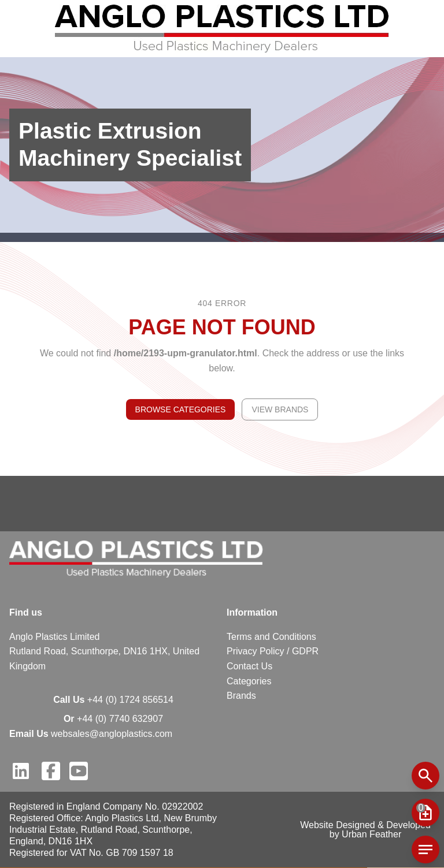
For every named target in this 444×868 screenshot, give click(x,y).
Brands (241, 696)
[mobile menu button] (425, 813)
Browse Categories (181, 409)
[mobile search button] (425, 776)
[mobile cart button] (425, 850)
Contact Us (249, 666)
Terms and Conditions (271, 637)
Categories (249, 681)
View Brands (280, 409)
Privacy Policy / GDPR (273, 651)
